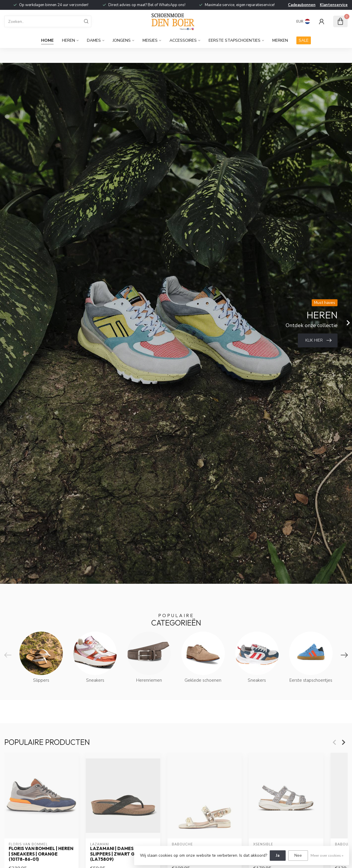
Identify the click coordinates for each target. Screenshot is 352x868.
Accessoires (183, 40)
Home (47, 40)
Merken (280, 40)
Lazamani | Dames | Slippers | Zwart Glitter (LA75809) (120, 854)
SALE (304, 40)
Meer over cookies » (327, 855)
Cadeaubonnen (302, 5)
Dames (94, 40)
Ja (278, 855)
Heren (69, 40)
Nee (298, 855)
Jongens (122, 40)
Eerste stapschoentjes (235, 40)
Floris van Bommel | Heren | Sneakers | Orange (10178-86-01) (41, 854)
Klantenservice (334, 5)
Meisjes (150, 40)
